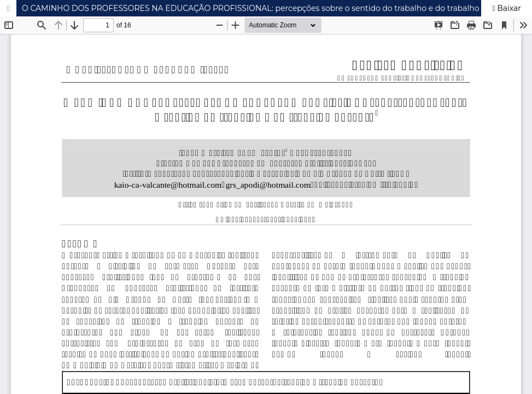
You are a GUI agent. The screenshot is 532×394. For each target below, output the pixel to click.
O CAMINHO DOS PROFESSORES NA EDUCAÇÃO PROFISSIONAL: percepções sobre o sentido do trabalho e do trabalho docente (267, 8)
